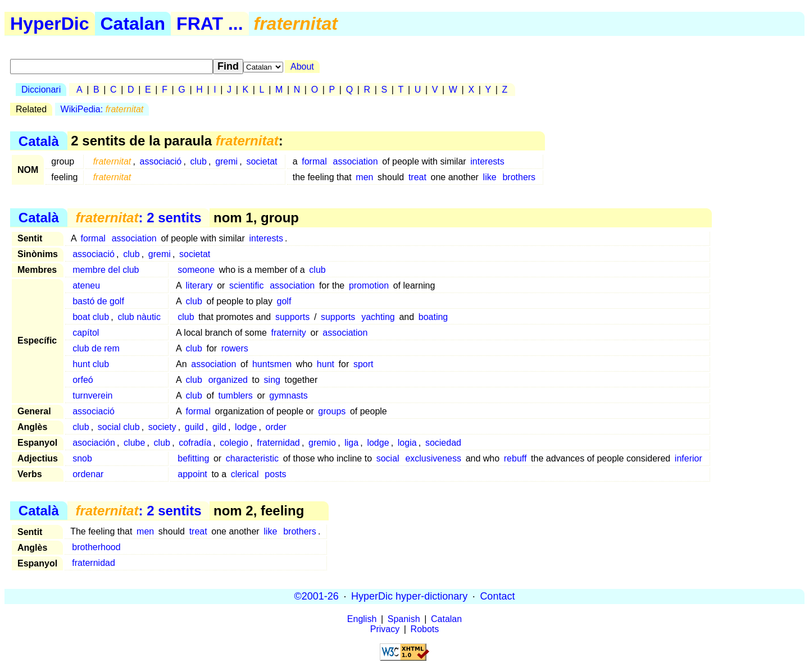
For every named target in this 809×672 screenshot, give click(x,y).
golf (284, 301)
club (199, 161)
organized (228, 380)
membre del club (106, 270)
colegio (234, 443)
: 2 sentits (138, 218)
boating (433, 317)
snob (82, 458)
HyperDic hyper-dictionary (409, 596)
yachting (378, 317)
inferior (688, 458)
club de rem (96, 348)
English (362, 619)
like (490, 177)
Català (39, 141)
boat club (91, 317)
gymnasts (288, 396)
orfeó (83, 380)
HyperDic (50, 24)
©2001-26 (317, 596)
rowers (235, 348)
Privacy (385, 629)
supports (292, 317)
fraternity (289, 333)
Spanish (404, 619)
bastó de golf (98, 301)
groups (332, 411)
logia (407, 443)
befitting (193, 458)
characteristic (252, 458)
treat (417, 177)
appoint (192, 474)
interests (487, 161)
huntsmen (272, 364)
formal (314, 161)
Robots (425, 629)
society (162, 427)
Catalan (133, 24)
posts (275, 474)
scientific (246, 285)
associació (161, 161)
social (388, 458)
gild (219, 427)
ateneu (86, 285)
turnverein (92, 396)
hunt (326, 364)
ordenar (88, 474)
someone (196, 270)
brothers (519, 177)
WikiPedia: (102, 109)
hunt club (91, 364)
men (364, 177)
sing (272, 380)
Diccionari (41, 90)
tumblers (235, 396)
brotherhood (96, 547)
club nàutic (139, 317)
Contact (497, 596)
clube (134, 443)
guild (194, 427)
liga (351, 443)
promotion (369, 285)
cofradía (195, 443)
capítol (86, 333)
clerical (245, 474)
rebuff (515, 458)
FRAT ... (210, 24)
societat (262, 161)
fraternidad (278, 443)
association (356, 161)
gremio (322, 443)
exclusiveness (433, 458)
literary (199, 285)
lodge (246, 427)
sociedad (443, 443)
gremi (226, 161)
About (302, 67)
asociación (94, 443)
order (276, 427)
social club (119, 427)
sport (363, 364)
